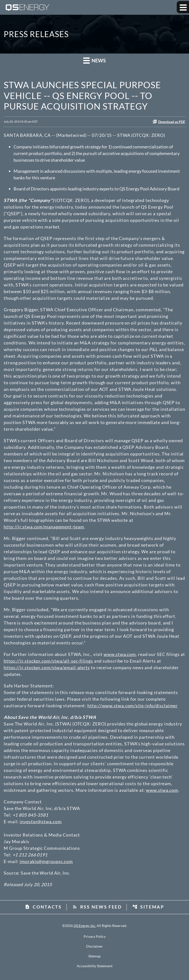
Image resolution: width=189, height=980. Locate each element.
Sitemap (148, 907)
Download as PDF (169, 122)
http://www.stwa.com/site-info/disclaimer (133, 706)
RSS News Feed (97, 907)
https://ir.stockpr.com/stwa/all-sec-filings (48, 661)
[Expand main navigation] (183, 7)
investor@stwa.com (41, 822)
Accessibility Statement (95, 966)
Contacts (43, 907)
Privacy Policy (95, 937)
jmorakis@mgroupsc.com (46, 861)
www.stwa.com (120, 654)
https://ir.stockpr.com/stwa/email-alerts (47, 668)
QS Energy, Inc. (85, 926)
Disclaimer (94, 946)
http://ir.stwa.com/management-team (44, 527)
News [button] (94, 60)
